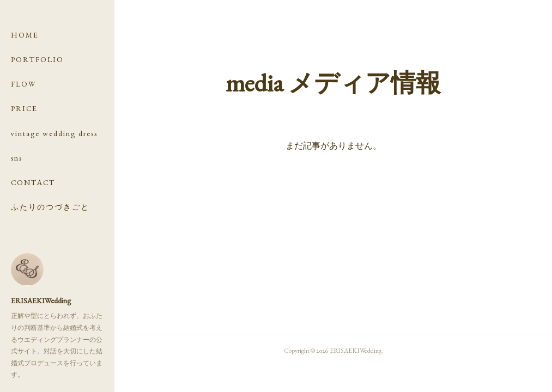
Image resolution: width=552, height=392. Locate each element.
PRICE (24, 108)
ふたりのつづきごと (50, 207)
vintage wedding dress (54, 133)
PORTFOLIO (37, 59)
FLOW (24, 84)
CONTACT (33, 182)
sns (17, 158)
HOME (25, 35)
